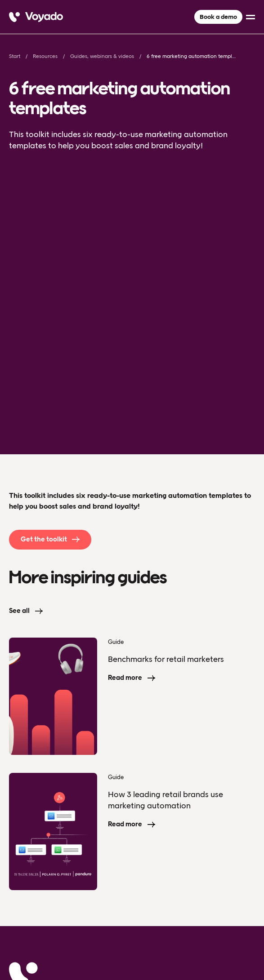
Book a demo (218, 17)
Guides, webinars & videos (102, 56)
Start (15, 56)
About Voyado (37, 813)
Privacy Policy (27, 938)
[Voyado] (36, 17)
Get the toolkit (44, 301)
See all (19, 372)
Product (24, 788)
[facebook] (232, 938)
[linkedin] (250, 938)
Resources (45, 56)
